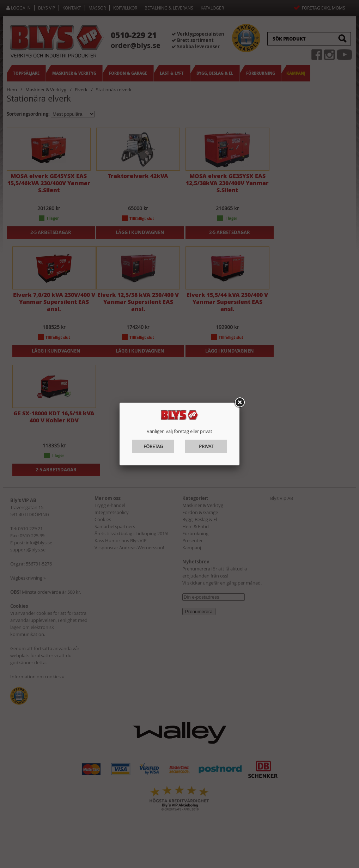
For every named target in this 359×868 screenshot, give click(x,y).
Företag (153, 446)
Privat (206, 446)
